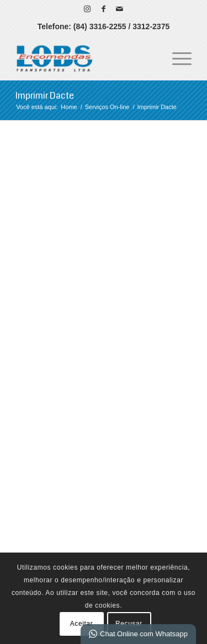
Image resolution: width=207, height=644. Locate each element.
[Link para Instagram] (87, 9)
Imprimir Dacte (45, 96)
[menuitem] (176, 58)
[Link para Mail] (119, 9)
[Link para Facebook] (103, 9)
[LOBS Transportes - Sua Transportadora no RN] (86, 58)
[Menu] (176, 58)
